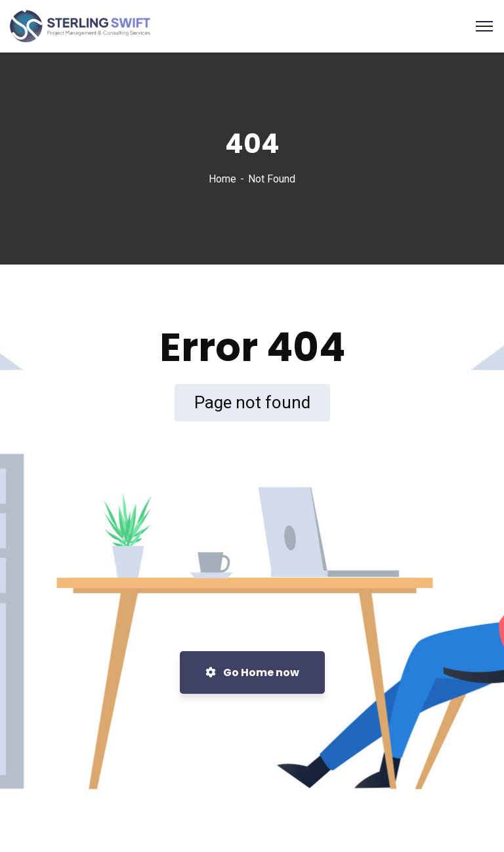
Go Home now (252, 672)
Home (222, 179)
